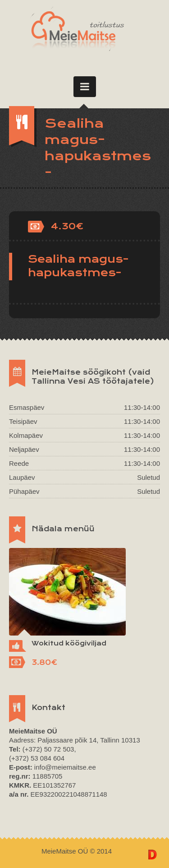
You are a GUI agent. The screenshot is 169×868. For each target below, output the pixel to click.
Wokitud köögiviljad (69, 643)
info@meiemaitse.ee (65, 767)
